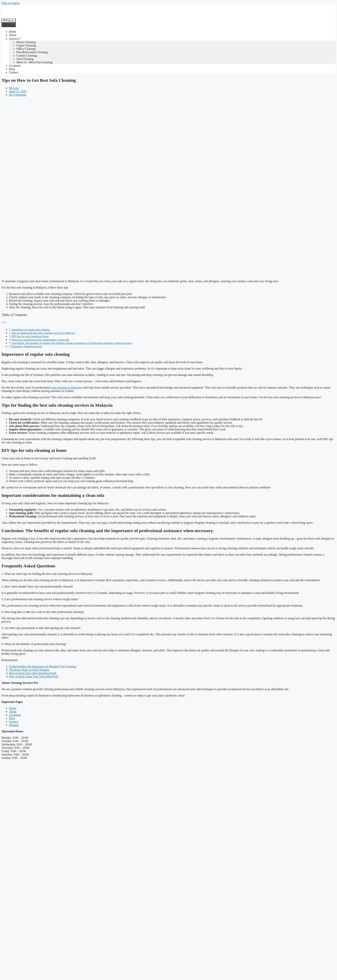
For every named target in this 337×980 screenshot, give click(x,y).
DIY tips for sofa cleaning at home (30, 336)
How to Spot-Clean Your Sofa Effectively (34, 676)
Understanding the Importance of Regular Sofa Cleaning (43, 666)
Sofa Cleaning (25, 59)
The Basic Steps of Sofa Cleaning (29, 670)
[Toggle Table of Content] (4, 323)
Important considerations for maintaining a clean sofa (40, 340)
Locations (15, 66)
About (13, 35)
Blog (12, 69)
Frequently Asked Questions (27, 346)
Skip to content (11, 3)
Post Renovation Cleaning (32, 52)
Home (13, 32)
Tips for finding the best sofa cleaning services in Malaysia (43, 333)
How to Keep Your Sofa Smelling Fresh (33, 673)
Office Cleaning (26, 49)
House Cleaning (26, 42)
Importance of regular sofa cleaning (31, 330)
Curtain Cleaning (27, 56)
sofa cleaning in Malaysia (67, 388)
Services (15, 39)
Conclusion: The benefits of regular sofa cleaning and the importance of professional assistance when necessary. (72, 343)
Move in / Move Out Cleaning (34, 62)
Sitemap (14, 725)
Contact (14, 72)
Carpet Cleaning (26, 45)
